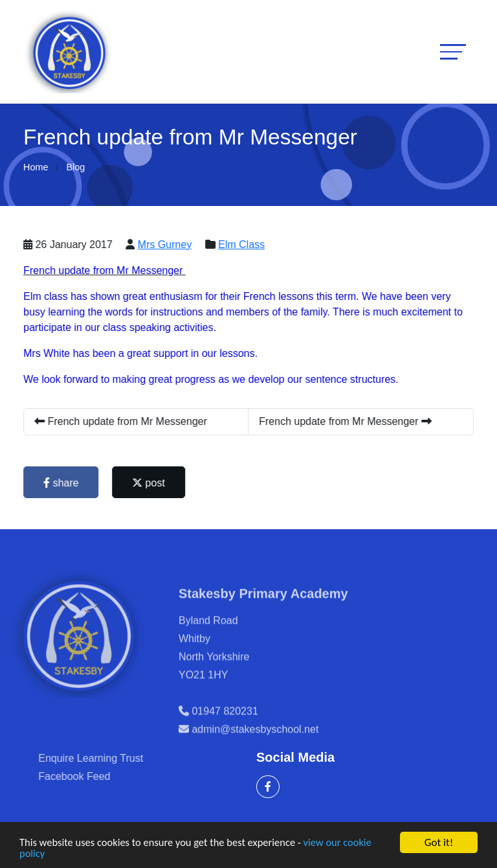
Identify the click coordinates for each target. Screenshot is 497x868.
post (151, 483)
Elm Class (245, 245)
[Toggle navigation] (453, 51)
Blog (75, 167)
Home (36, 167)
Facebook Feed (97, 776)
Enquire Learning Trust (114, 758)
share (64, 483)
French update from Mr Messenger (124, 421)
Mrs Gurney (168, 245)
